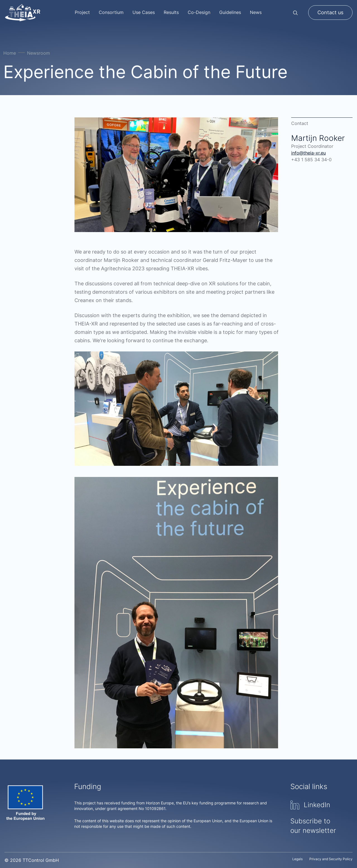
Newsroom (38, 53)
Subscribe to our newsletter (313, 826)
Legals (297, 859)
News (256, 12)
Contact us (330, 12)
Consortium (111, 12)
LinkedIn (310, 805)
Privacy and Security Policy (331, 859)
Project (82, 12)
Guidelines (230, 12)
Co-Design (199, 12)
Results (171, 12)
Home (10, 53)
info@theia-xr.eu (308, 153)
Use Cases (144, 12)
